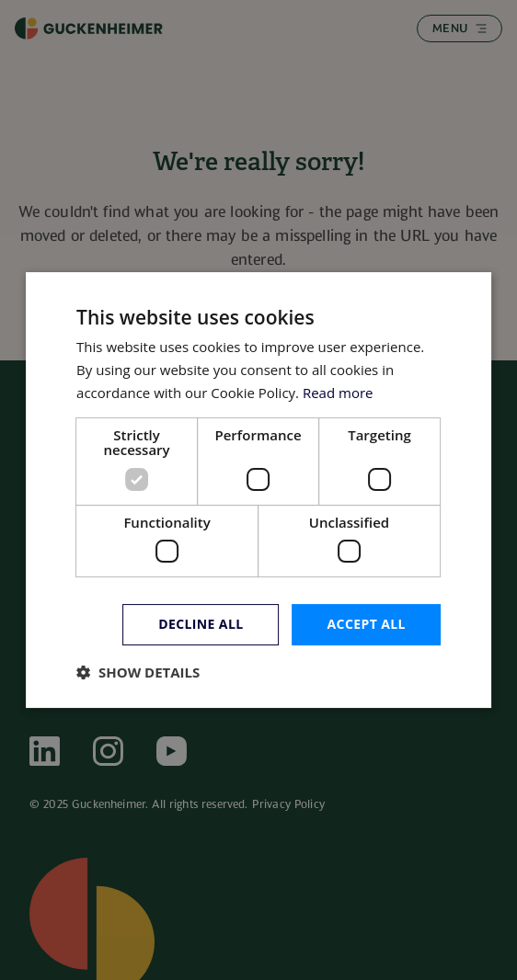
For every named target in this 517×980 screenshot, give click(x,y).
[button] (138, 672)
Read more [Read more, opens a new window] (338, 393)
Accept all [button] (367, 624)
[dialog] (258, 490)
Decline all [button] (201, 624)
